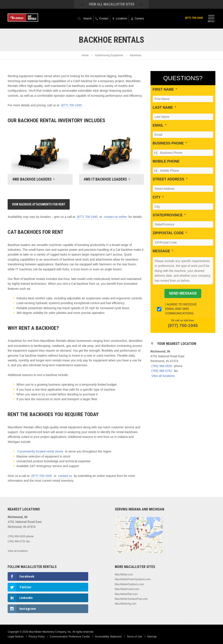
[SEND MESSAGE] (183, 293)
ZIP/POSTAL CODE (168, 233)
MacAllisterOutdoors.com (129, 584)
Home (85, 55)
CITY (157, 197)
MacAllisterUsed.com (127, 589)
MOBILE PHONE (166, 161)
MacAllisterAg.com (126, 604)
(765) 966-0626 (162, 366)
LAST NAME (163, 108)
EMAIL (158, 125)
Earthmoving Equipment (109, 55)
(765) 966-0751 (162, 371)
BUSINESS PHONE (168, 143)
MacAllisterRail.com (126, 594)
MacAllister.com (124, 575)
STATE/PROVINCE (168, 215)
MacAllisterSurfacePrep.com (131, 599)
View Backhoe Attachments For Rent (39, 204)
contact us (65, 476)
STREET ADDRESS (168, 179)
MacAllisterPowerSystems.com (133, 579)
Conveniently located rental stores (40, 451)
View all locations (163, 376)
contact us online (115, 217)
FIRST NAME (163, 89)
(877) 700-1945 (194, 18)
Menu (211, 18)
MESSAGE (161, 251)
